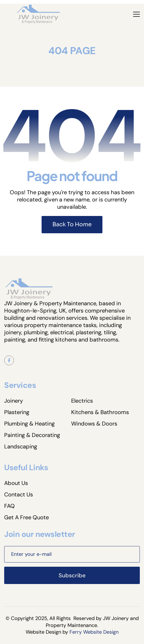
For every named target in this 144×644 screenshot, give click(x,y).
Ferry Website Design (94, 632)
